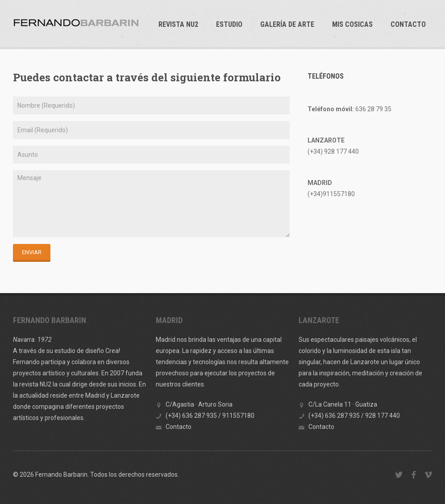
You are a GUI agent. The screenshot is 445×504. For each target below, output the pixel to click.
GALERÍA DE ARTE (287, 24)
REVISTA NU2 (178, 24)
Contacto (408, 24)
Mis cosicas (352, 24)
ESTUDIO (229, 24)
